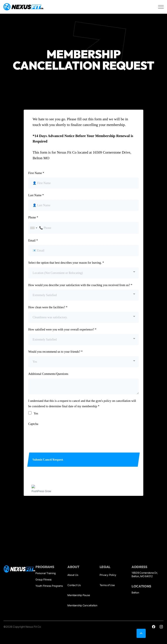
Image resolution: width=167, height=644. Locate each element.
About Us (73, 575)
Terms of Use (107, 585)
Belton (135, 593)
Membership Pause (79, 595)
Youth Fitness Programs (49, 586)
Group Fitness (43, 579)
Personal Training (46, 573)
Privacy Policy (108, 575)
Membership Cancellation (82, 605)
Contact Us (74, 585)
